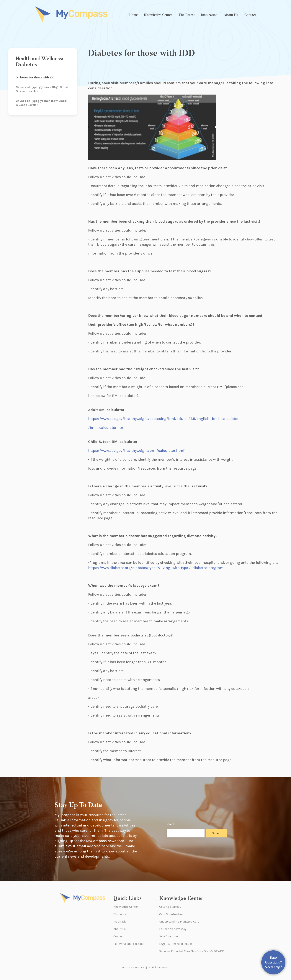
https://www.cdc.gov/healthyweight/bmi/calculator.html (136, 451)
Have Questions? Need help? (273, 962)
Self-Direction (169, 936)
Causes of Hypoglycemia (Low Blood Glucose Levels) (41, 103)
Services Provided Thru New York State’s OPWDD (192, 951)
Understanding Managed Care (179, 922)
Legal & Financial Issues (176, 944)
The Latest (187, 15)
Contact (250, 15)
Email (170, 824)
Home (134, 15)
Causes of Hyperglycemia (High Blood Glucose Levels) (42, 89)
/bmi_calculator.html (107, 428)
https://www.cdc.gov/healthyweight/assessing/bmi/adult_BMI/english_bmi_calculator (163, 419)
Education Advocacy (173, 929)
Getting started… (170, 907)
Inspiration (209, 15)
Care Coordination (171, 914)
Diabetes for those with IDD (35, 77)
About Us (231, 15)
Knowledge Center (158, 15)
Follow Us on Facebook (129, 944)
